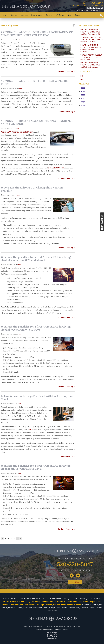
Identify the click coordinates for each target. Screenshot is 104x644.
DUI (20, 40)
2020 (82, 102)
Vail (99, 602)
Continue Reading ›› (66, 72)
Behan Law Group (56, 168)
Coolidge (40, 605)
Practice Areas (37, 15)
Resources (40, 629)
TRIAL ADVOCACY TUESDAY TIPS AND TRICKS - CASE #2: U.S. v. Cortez (92, 57)
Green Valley (25, 602)
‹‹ (2, 538)
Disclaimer (58, 629)
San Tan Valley (59, 605)
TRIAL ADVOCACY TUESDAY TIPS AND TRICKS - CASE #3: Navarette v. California (92, 40)
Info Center (60, 15)
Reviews (49, 15)
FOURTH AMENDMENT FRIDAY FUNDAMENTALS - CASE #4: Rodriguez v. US (91, 32)
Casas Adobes (70, 602)
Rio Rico (24, 605)
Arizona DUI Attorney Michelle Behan (17, 132)
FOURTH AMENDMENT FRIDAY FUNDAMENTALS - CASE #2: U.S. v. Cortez (91, 65)
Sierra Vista (14, 605)
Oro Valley (35, 602)
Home (4, 15)
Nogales (93, 602)
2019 (82, 106)
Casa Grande (83, 602)
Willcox (32, 605)
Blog (69, 15)
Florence (48, 605)
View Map (75, 582)
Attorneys (24, 15)
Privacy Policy (49, 629)
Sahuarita (14, 602)
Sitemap (65, 629)
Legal (82, 79)
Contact (78, 15)
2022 (82, 95)
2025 (82, 88)
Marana (60, 602)
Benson (5, 605)
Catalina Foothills (48, 602)
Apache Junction (74, 605)
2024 (82, 92)
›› (21, 538)
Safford (6, 602)
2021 (82, 99)
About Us (14, 15)
